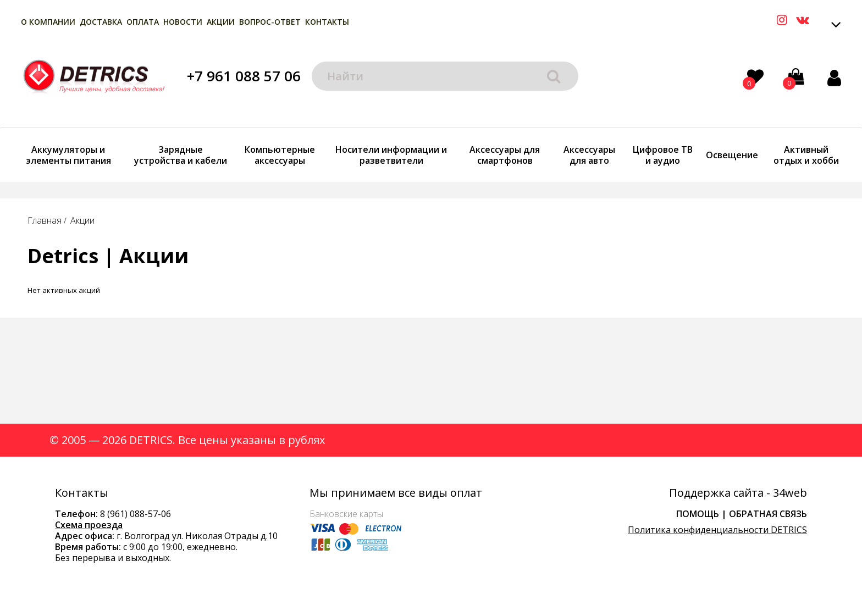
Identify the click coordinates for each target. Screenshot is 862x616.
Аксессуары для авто (589, 155)
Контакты (327, 22)
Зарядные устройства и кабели (181, 155)
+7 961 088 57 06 (244, 76)
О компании (48, 22)
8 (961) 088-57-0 (133, 514)
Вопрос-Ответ (270, 22)
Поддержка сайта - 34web (738, 493)
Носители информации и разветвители (391, 155)
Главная (45, 220)
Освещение (732, 155)
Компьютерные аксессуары (280, 155)
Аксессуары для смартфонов (505, 155)
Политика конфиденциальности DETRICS (717, 530)
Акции (221, 22)
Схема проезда (89, 525)
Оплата (143, 22)
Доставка (101, 22)
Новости (183, 22)
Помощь (698, 514)
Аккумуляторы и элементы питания (68, 155)
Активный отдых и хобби (806, 155)
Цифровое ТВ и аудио (663, 155)
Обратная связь (768, 514)
